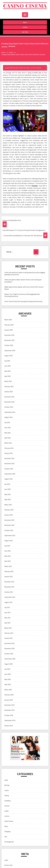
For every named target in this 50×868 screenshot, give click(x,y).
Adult (25, 22)
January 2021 (9, 638)
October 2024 (9, 407)
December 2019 (9, 705)
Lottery (7, 816)
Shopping (7, 831)
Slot (6, 837)
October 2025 (9, 345)
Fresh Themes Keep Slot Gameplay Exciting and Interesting (23, 301)
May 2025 (8, 371)
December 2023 (9, 458)
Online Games (9, 821)
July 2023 (7, 484)
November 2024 (9, 402)
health (7, 811)
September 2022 (10, 535)
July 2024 (7, 422)
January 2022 (9, 577)
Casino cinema (25, 6)
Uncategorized (9, 842)
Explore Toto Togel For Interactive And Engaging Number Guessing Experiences (22, 295)
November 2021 (9, 587)
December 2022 (9, 520)
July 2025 (7, 361)
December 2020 (9, 643)
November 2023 (9, 464)
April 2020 (8, 684)
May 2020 (8, 679)
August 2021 (9, 602)
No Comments (37, 68)
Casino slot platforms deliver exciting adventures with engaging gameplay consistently (25, 274)
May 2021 (8, 618)
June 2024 (8, 428)
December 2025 (9, 335)
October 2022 (9, 530)
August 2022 (9, 541)
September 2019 (10, 720)
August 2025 (9, 356)
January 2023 (9, 515)
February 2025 (9, 387)
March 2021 (8, 628)
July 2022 (7, 546)
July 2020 (7, 669)
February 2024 (9, 448)
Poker (6, 826)
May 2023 (8, 494)
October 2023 (9, 469)
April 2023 (8, 500)
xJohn (8, 68)
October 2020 (9, 654)
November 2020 (9, 649)
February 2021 (9, 633)
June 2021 (8, 613)
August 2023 (9, 479)
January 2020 (9, 700)
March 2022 (8, 566)
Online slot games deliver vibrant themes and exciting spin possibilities (23, 281)
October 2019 (9, 715)
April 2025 (8, 376)
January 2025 (9, 392)
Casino (25, 27)
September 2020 (10, 659)
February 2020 (9, 695)
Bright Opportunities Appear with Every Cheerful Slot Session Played (24, 288)
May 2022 (8, 556)
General (7, 806)
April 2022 (8, 561)
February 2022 (9, 571)
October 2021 (9, 592)
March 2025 (8, 381)
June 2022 (8, 551)
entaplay (35, 186)
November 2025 (9, 340)
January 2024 (9, 453)
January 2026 (9, 330)
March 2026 (8, 320)
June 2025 (8, 366)
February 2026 (9, 325)
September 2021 (10, 597)
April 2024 (8, 438)
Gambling (7, 801)
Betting (25, 32)
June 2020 (8, 674)
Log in (6, 860)
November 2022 (9, 525)
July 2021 (7, 607)
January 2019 (9, 726)
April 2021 (8, 623)
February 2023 (9, 510)
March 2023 (8, 505)
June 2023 (8, 489)
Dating (7, 796)
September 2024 (10, 412)
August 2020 (9, 664)
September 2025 (10, 351)
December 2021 (9, 582)
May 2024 (8, 433)
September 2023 (10, 474)
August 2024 (9, 417)
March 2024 (8, 443)
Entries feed (8, 865)
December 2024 (9, 397)
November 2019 (9, 710)
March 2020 (8, 690)
